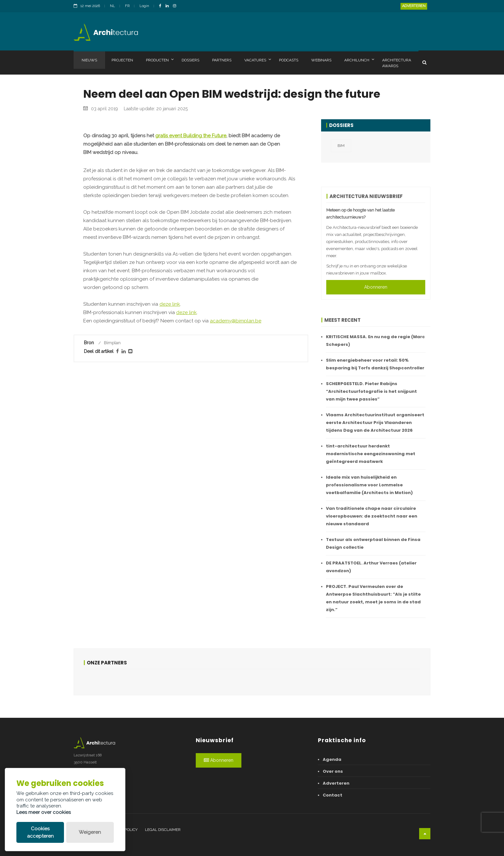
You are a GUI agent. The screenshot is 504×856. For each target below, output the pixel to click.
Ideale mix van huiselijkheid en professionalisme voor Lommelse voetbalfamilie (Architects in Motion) (369, 485)
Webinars (321, 60)
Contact (333, 795)
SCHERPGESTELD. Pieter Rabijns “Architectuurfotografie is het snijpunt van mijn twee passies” (371, 391)
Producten (160, 60)
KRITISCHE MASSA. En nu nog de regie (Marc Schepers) (375, 341)
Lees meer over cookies (44, 812)
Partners (222, 60)
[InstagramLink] (176, 6)
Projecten (122, 60)
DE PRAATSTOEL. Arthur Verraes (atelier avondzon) (371, 567)
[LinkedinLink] (169, 6)
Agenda (332, 759)
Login (144, 6)
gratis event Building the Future (191, 267)
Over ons (333, 771)
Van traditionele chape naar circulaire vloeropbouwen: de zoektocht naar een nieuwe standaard (372, 516)
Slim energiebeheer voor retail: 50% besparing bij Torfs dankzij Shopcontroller (375, 364)
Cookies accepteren (40, 832)
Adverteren (414, 6)
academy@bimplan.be (236, 453)
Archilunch (359, 60)
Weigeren (90, 832)
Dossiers (190, 60)
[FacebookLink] (162, 6)
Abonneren (376, 287)
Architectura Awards (397, 63)
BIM (341, 146)
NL (113, 6)
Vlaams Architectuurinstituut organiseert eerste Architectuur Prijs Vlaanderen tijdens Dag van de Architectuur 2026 (375, 423)
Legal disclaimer (163, 830)
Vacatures (258, 60)
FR (127, 6)
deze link (170, 436)
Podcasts (289, 60)
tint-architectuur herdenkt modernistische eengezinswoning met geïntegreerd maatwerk (371, 454)
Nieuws (89, 60)
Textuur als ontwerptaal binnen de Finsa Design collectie (373, 543)
